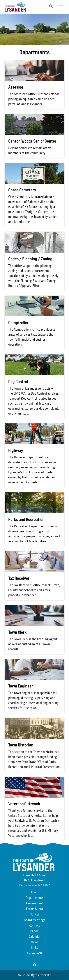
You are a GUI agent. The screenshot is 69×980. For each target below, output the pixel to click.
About (35, 892)
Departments (34, 898)
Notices (35, 914)
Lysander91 (35, 953)
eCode (34, 931)
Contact (34, 926)
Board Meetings (34, 920)
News (35, 942)
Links (35, 948)
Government (35, 903)
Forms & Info (34, 909)
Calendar (35, 937)
